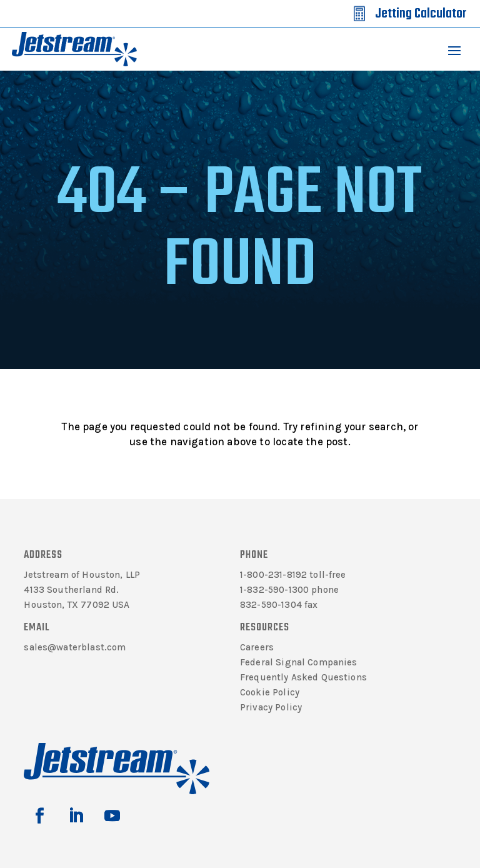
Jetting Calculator (421, 14)
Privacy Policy (271, 707)
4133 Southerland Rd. (71, 590)
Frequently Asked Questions (303, 677)
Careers (257, 647)
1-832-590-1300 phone (289, 590)
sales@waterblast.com (75, 647)
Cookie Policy (270, 692)
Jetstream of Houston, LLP (82, 575)
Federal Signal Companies (299, 662)
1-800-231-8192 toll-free (293, 575)
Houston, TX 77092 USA (77, 605)
